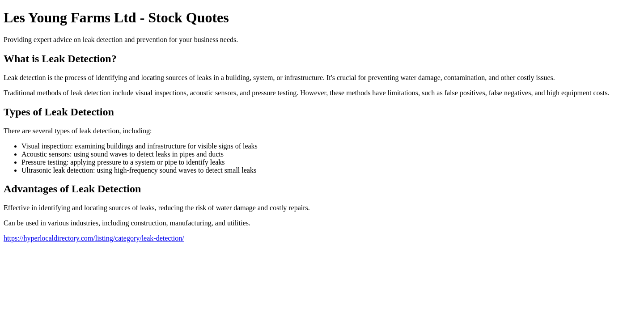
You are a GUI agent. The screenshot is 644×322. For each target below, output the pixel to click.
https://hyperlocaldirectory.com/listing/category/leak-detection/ (94, 238)
